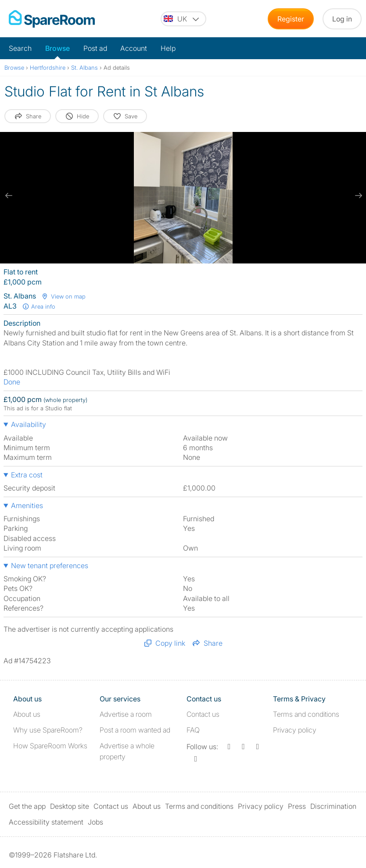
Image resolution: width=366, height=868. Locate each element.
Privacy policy (295, 730)
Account (134, 48)
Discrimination (333, 806)
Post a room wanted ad (135, 730)
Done (12, 382)
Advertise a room (126, 714)
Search (20, 48)
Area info (39, 306)
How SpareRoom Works (50, 746)
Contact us (203, 714)
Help (168, 48)
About (27, 714)
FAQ (193, 730)
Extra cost (27, 475)
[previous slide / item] (9, 196)
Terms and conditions (306, 714)
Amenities (27, 505)
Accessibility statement (46, 822)
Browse (57, 48)
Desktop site (70, 806)
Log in (342, 19)
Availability (29, 424)
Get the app (27, 806)
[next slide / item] (357, 196)
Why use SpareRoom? (48, 730)
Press (297, 806)
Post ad (95, 48)
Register (291, 19)
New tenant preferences (50, 566)
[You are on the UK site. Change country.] (183, 19)
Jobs (95, 822)
